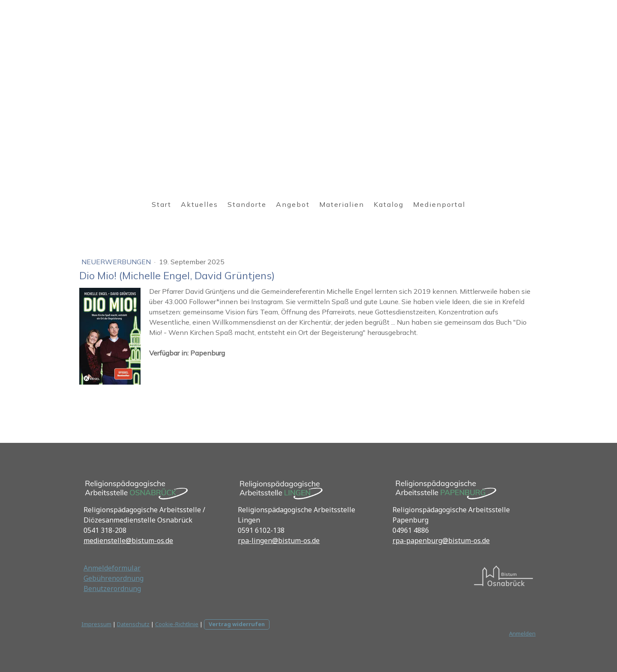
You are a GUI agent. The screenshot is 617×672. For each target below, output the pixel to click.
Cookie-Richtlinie (177, 624)
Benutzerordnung (112, 588)
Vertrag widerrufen (237, 624)
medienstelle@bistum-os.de (128, 541)
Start (162, 204)
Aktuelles (199, 204)
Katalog (389, 204)
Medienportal (439, 204)
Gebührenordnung (114, 578)
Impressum (96, 624)
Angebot (293, 204)
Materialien (342, 204)
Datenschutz (133, 624)
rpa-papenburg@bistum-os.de (441, 541)
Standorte (247, 204)
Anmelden (522, 633)
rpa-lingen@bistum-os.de (279, 541)
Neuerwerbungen (117, 262)
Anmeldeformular (112, 568)
